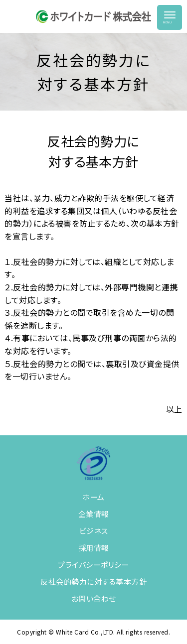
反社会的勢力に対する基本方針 (93, 581)
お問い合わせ (94, 598)
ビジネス (94, 531)
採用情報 (94, 548)
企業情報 (94, 514)
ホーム (93, 497)
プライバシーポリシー (93, 565)
